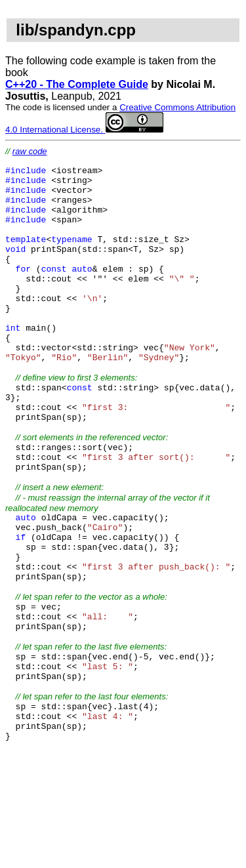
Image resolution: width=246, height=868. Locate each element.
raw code (30, 151)
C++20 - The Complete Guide (77, 84)
